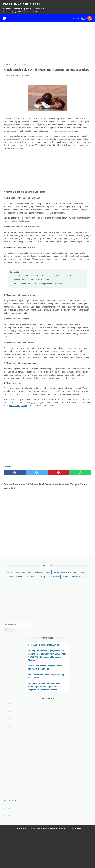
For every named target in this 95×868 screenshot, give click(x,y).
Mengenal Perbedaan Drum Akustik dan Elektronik (32, 278)
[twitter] (37, 471)
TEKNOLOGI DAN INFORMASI (65, 572)
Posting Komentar (23, 74)
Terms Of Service (49, 829)
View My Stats (10, 800)
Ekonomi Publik (78, 577)
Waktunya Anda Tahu (23, 3)
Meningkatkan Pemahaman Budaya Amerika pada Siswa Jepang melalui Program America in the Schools (44, 686)
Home (16, 829)
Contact (71, 829)
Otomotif (66, 577)
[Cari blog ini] (18, 625)
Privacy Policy (35, 829)
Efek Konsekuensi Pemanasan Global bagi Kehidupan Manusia (37, 282)
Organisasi (30, 577)
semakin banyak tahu (18, 404)
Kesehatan (9, 572)
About (79, 829)
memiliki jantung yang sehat (68, 377)
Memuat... (8, 704)
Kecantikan (20, 572)
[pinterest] (59, 471)
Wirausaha (9, 577)
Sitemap (24, 829)
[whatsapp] (80, 471)
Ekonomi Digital (54, 577)
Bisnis (48, 572)
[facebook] (15, 471)
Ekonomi (19, 577)
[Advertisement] (47, 41)
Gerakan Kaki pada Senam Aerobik (44, 645)
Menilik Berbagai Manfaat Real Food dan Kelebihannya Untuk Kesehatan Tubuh (44, 274)
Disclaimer (62, 829)
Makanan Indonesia (35, 572)
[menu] (5, 16)
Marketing (41, 577)
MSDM (82, 572)
